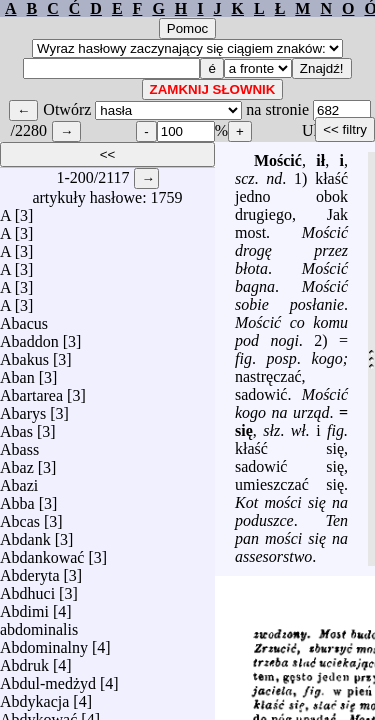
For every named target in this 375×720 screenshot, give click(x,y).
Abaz (17, 462)
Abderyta (30, 570)
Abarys (23, 408)
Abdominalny (44, 642)
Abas (16, 426)
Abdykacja (34, 696)
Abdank (25, 534)
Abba (17, 498)
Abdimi (24, 606)
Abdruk (24, 660)
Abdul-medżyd (48, 678)
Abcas (20, 516)
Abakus (24, 354)
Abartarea (31, 390)
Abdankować (42, 552)
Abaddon (29, 336)
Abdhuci (27, 588)
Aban (17, 372)
